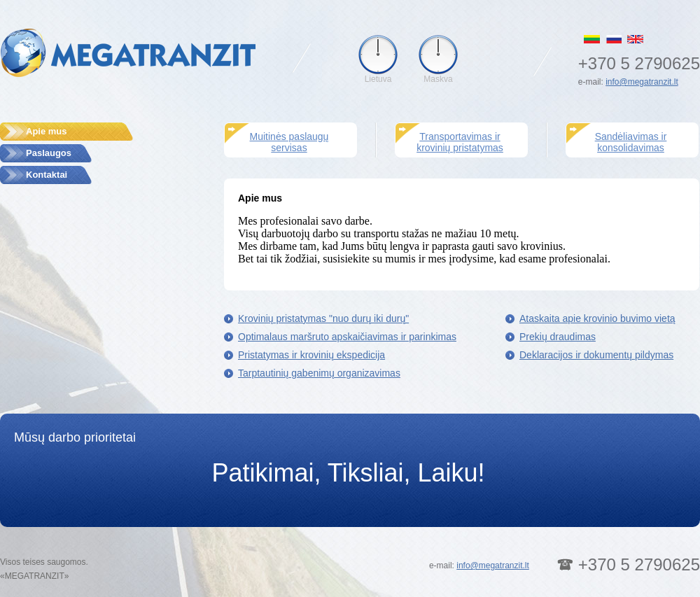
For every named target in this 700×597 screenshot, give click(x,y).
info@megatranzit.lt (642, 82)
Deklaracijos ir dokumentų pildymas (596, 355)
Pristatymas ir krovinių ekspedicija (311, 355)
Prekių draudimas (558, 337)
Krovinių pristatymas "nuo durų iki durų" (323, 318)
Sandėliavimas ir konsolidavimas (631, 142)
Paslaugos (49, 153)
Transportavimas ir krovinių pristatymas (460, 142)
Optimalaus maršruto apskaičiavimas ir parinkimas (347, 337)
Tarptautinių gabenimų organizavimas (319, 373)
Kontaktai (47, 175)
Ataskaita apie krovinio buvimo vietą (597, 318)
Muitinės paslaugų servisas (289, 142)
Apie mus (47, 131)
